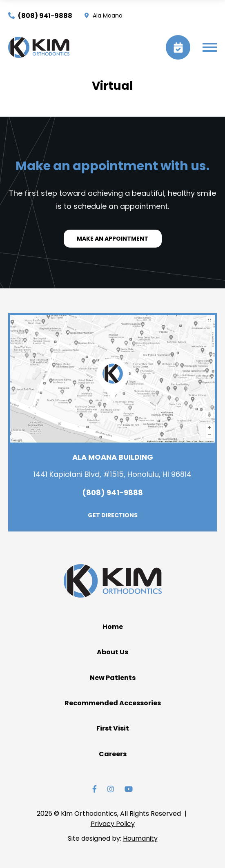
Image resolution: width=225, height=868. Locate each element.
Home (113, 627)
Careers (113, 754)
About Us (112, 652)
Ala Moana (104, 15)
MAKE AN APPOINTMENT (112, 239)
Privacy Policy (113, 824)
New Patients (113, 678)
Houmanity (140, 838)
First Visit (113, 728)
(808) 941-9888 (40, 16)
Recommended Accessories (113, 703)
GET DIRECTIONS (113, 515)
